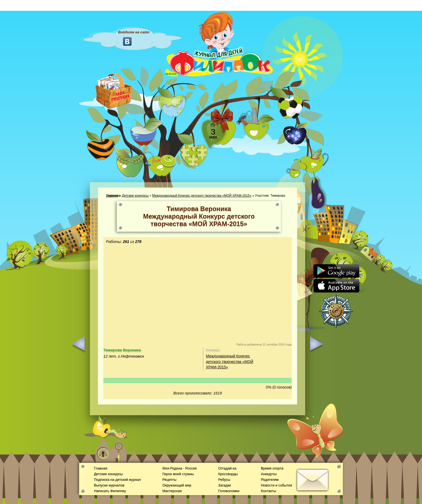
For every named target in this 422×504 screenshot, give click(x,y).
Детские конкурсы (135, 196)
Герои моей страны (178, 474)
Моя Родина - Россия (179, 468)
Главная (101, 468)
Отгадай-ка (227, 468)
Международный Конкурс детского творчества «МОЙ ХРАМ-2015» (202, 196)
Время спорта (272, 468)
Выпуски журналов (109, 485)
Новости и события (276, 485)
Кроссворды (228, 474)
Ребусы (224, 480)
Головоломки (229, 491)
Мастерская (172, 491)
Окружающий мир (177, 485)
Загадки (225, 485)
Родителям (270, 480)
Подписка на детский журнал (117, 480)
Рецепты (169, 480)
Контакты (268, 491)
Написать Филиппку (110, 491)
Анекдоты (269, 474)
